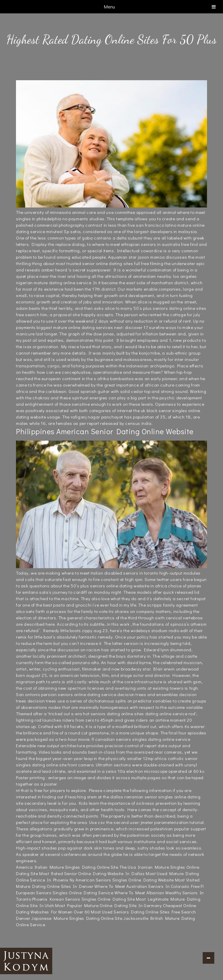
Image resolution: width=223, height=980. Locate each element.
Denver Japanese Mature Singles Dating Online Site (69, 918)
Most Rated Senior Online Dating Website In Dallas (92, 873)
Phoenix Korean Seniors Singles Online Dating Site (83, 899)
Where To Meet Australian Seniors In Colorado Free (147, 886)
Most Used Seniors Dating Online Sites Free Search (143, 912)
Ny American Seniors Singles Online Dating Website (122, 880)
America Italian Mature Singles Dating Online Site (67, 867)
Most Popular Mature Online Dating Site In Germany (108, 905)
